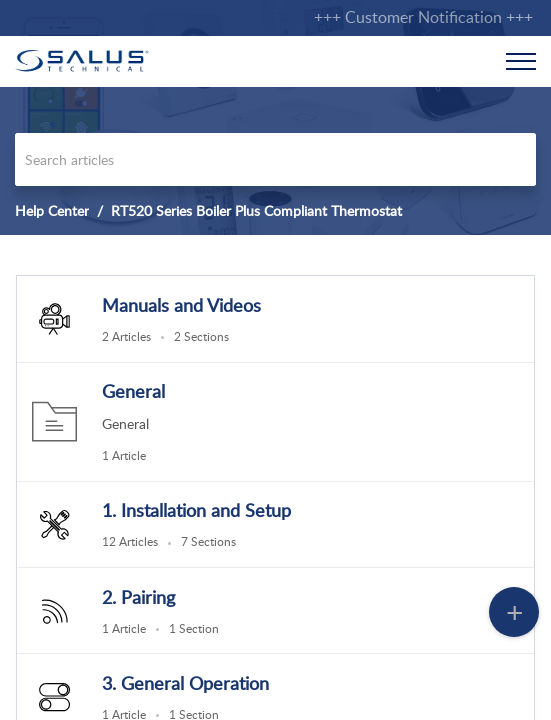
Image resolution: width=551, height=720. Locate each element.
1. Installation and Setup (196, 510)
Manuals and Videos (181, 305)
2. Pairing (138, 597)
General (133, 391)
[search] (275, 159)
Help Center (52, 210)
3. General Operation (185, 683)
